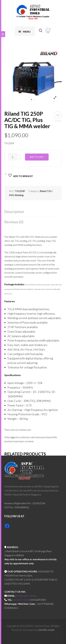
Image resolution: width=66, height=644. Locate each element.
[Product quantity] (13, 157)
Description (14, 212)
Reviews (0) (14, 222)
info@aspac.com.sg (26, 596)
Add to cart (37, 157)
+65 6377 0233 (21, 600)
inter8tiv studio (47, 630)
